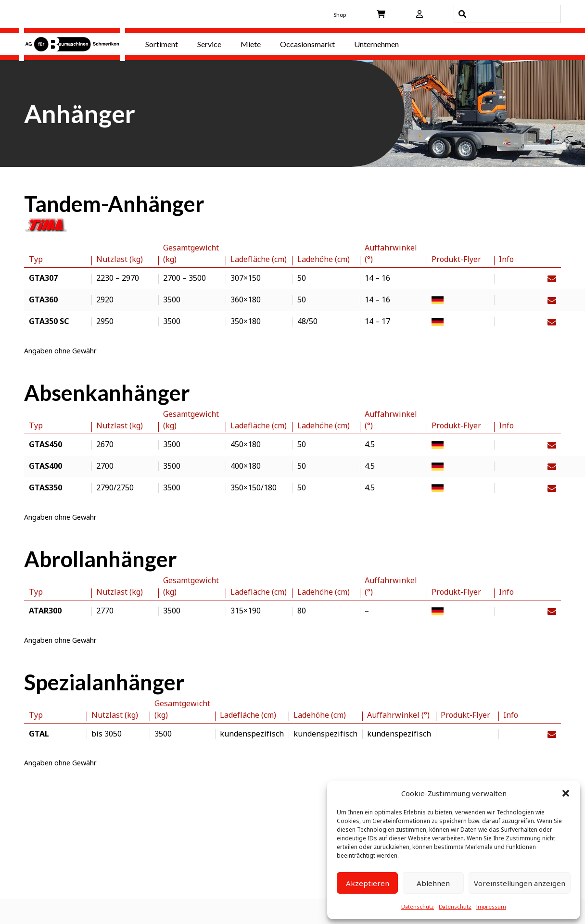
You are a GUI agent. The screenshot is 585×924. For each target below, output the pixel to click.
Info (506, 259)
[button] (566, 793)
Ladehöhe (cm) (324, 259)
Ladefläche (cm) (259, 259)
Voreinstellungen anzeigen (520, 883)
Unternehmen (376, 44)
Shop (340, 15)
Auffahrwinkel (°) (391, 253)
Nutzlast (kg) (120, 259)
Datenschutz (418, 906)
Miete (251, 44)
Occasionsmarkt (307, 44)
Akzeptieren (368, 883)
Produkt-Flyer (456, 259)
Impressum (491, 906)
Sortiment (162, 44)
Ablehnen (433, 883)
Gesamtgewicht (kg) (191, 253)
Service (209, 44)
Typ (36, 259)
